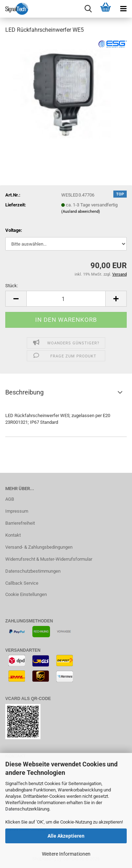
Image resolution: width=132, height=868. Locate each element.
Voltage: (14, 230)
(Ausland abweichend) (81, 212)
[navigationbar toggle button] (123, 9)
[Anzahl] (66, 299)
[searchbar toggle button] (88, 9)
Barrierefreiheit (20, 523)
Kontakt (13, 535)
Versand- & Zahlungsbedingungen (39, 547)
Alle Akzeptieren (66, 836)
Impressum (17, 511)
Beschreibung (24, 392)
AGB (10, 499)
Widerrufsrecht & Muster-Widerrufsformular (49, 559)
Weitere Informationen (66, 854)
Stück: (12, 286)
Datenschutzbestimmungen (33, 571)
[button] (16, 299)
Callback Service (22, 583)
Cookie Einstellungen (26, 594)
